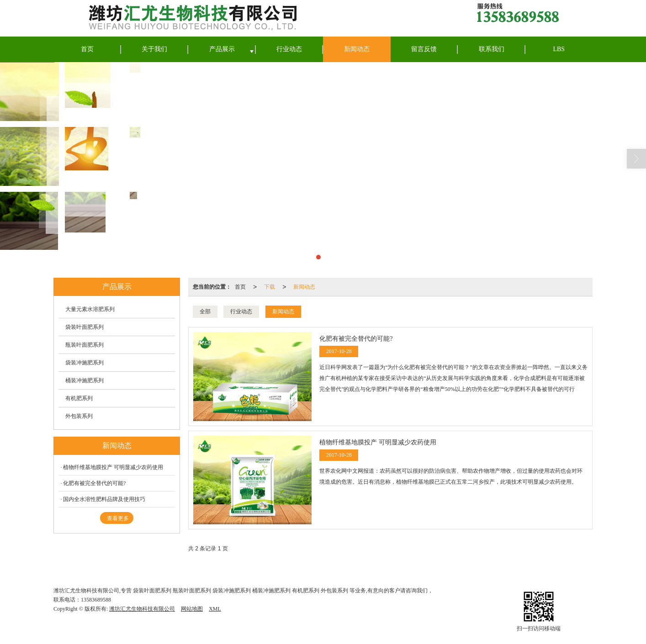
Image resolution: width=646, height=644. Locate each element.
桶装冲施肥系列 (85, 380)
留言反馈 (424, 49)
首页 (87, 49)
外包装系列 (79, 416)
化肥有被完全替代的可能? (94, 483)
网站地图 (192, 609)
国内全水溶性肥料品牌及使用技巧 (104, 499)
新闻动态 (357, 49)
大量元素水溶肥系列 (90, 309)
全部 (205, 311)
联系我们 (492, 49)
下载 (270, 287)
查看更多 (118, 518)
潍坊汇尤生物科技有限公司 (142, 609)
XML (215, 609)
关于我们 (154, 49)
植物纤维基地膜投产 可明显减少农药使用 (113, 467)
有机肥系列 (79, 398)
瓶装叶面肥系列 (85, 345)
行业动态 (289, 49)
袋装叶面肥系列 (85, 327)
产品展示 (222, 49)
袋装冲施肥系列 (85, 363)
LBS (559, 49)
